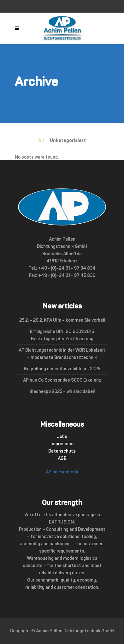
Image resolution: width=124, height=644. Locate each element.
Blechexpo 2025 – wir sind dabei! (62, 392)
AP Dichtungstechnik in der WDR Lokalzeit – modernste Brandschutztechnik (62, 354)
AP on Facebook (62, 472)
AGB (62, 458)
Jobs (62, 437)
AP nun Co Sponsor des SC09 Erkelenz (62, 380)
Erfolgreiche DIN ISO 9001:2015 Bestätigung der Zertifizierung (62, 335)
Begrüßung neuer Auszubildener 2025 (62, 369)
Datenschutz (62, 451)
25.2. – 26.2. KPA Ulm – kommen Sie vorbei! (62, 320)
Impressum (62, 444)
